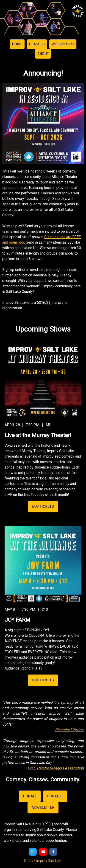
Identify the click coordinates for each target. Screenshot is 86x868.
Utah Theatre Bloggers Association (56, 768)
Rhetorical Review (69, 730)
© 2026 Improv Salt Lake (43, 861)
